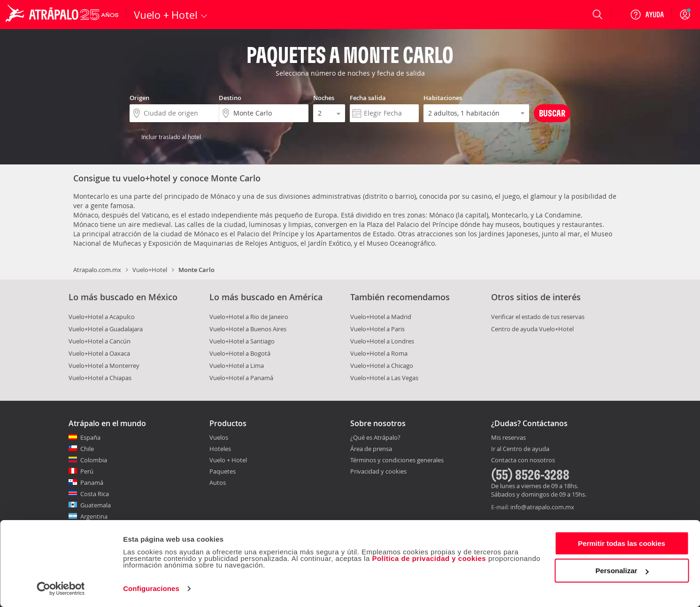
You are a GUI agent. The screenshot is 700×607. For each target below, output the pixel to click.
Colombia (94, 460)
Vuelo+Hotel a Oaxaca (99, 353)
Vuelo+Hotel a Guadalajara (106, 329)
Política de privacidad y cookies (429, 558)
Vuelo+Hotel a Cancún (100, 341)
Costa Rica (95, 494)
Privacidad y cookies (378, 471)
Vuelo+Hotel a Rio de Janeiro (249, 317)
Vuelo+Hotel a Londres (382, 341)
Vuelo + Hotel (228, 460)
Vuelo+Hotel (150, 270)
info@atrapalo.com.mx (542, 507)
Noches (324, 98)
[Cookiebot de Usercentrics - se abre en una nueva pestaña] (61, 589)
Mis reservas (508, 438)
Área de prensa (371, 449)
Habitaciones (443, 98)
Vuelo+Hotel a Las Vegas (384, 378)
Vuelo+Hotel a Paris (377, 329)
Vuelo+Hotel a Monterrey (104, 366)
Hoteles (220, 449)
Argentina (94, 516)
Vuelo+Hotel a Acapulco (102, 317)
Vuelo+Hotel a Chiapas (100, 378)
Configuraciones (151, 588)
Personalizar (622, 571)
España (90, 437)
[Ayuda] (647, 15)
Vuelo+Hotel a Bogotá (240, 353)
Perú (87, 471)
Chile (87, 449)
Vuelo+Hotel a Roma (379, 353)
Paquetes (223, 471)
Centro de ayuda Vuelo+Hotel (532, 329)
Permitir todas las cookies (622, 543)
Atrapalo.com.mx (97, 270)
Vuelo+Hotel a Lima (237, 366)
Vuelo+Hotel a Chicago (382, 366)
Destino (230, 98)
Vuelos (219, 437)
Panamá (92, 482)
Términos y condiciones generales (397, 460)
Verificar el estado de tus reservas (538, 317)
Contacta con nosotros (523, 460)
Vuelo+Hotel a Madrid (381, 317)
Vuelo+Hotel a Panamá (241, 378)
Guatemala (96, 505)
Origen (139, 98)
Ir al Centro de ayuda (520, 449)
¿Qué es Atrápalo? (375, 437)
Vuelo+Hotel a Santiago (242, 341)
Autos (218, 482)
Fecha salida (368, 98)
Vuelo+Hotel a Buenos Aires (248, 329)
